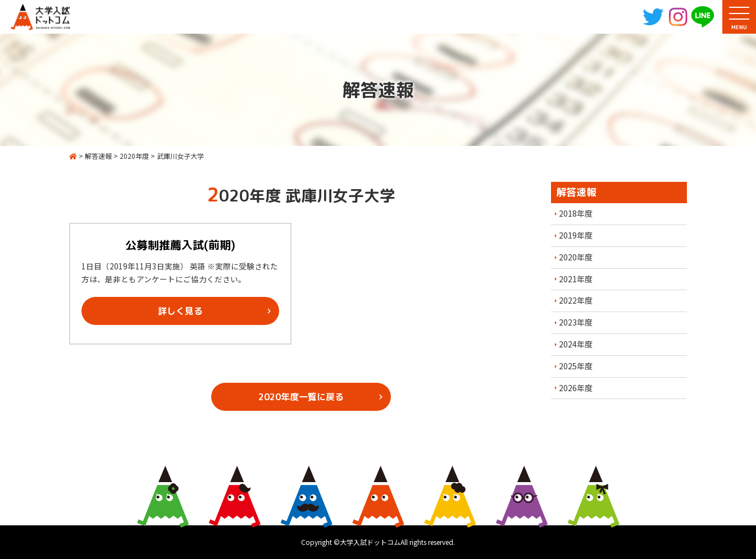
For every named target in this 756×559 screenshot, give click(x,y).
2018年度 (576, 213)
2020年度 (576, 257)
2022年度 (576, 300)
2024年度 (576, 344)
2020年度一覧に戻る (301, 397)
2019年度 (576, 235)
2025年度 (576, 366)
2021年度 (576, 279)
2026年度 (576, 388)
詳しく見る (180, 311)
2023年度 (576, 322)
